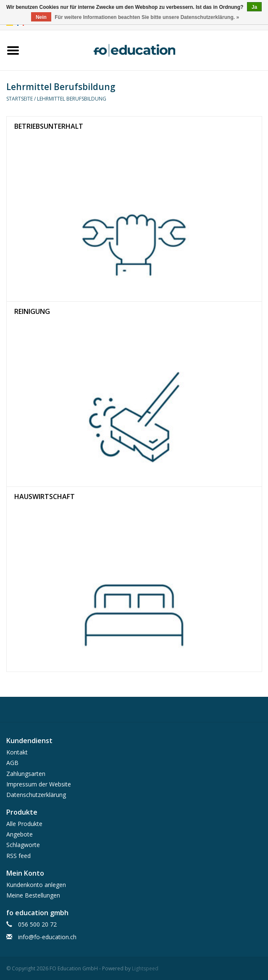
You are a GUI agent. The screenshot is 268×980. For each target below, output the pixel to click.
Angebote (20, 834)
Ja (254, 7)
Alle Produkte (24, 824)
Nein (41, 17)
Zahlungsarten (26, 774)
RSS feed (18, 856)
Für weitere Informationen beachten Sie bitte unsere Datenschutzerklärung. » (147, 17)
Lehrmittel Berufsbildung (72, 99)
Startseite (20, 99)
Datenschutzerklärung (36, 795)
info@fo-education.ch (47, 937)
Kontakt (17, 752)
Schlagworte (23, 845)
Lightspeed (145, 968)
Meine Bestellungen (33, 895)
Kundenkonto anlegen (36, 885)
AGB (12, 763)
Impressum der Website (39, 784)
